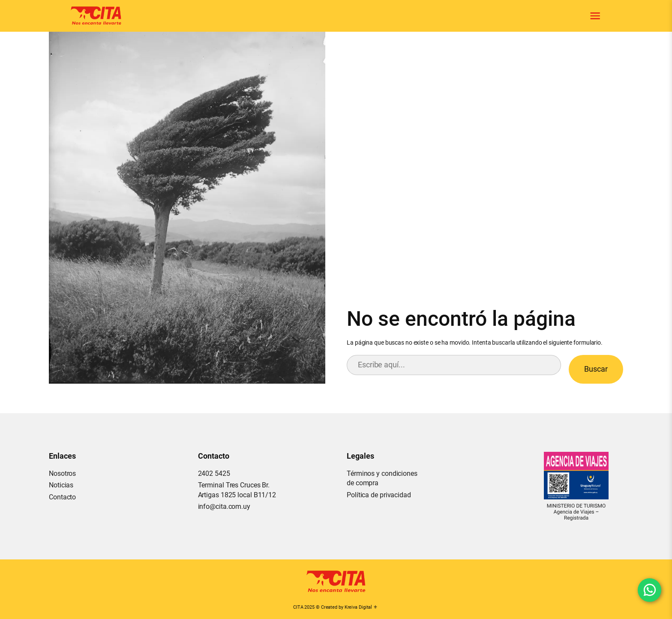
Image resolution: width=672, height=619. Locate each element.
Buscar (596, 369)
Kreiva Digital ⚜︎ (361, 607)
